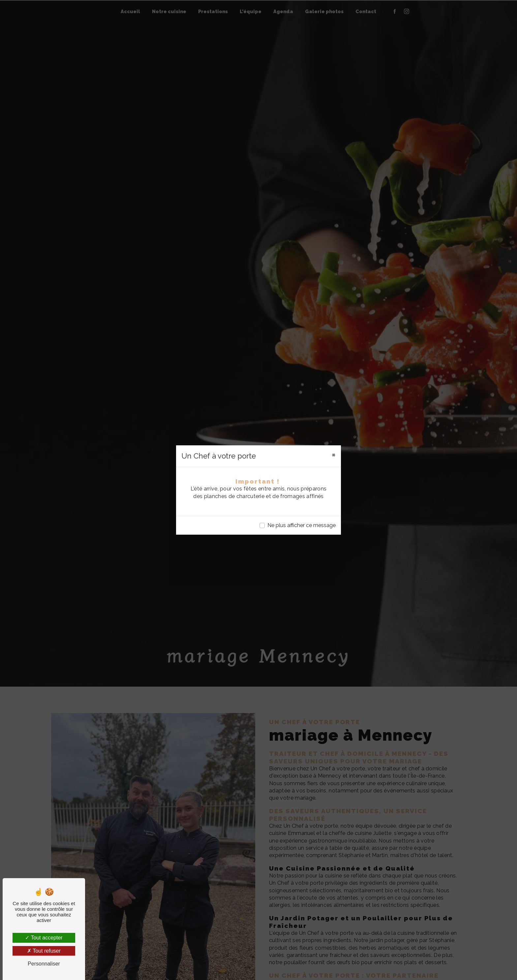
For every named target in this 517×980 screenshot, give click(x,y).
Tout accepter (44, 938)
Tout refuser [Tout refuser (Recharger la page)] (44, 951)
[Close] (334, 455)
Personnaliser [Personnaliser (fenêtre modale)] (44, 964)
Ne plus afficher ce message (302, 525)
